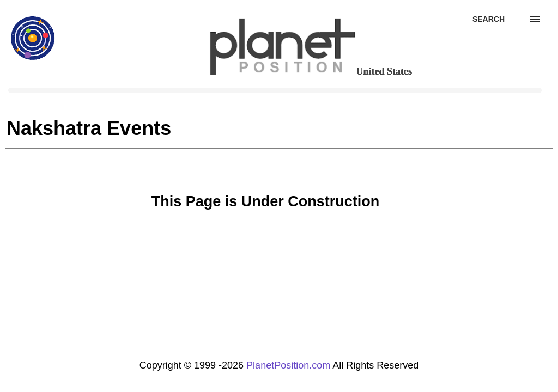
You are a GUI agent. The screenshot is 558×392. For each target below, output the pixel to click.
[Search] (489, 19)
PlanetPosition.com (288, 365)
